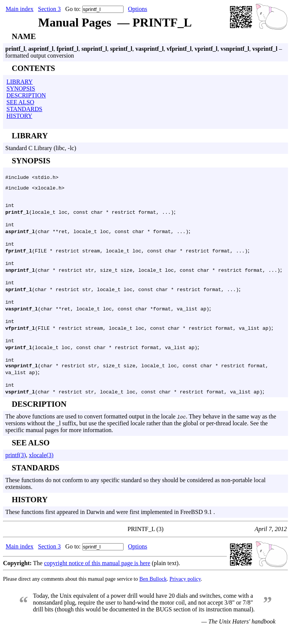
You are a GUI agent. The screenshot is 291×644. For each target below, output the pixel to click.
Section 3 (49, 9)
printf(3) (16, 470)
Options (138, 9)
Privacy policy (185, 594)
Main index (20, 9)
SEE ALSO (20, 102)
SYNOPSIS (21, 89)
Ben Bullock (153, 594)
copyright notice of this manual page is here (97, 578)
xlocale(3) (41, 470)
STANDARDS (24, 109)
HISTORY (19, 116)
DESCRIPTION (26, 95)
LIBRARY (20, 82)
